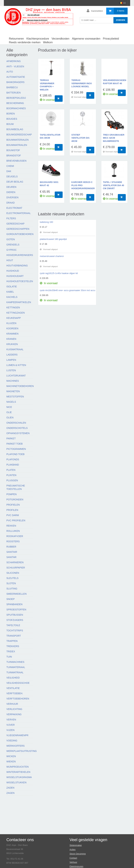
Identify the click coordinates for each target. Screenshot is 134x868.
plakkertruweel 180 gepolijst (53, 239)
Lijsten (11, 370)
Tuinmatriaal (15, 672)
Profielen (13, 505)
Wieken (11, 762)
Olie (9, 412)
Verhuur (12, 704)
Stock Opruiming (78, 854)
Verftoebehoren (18, 699)
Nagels (11, 402)
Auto (10, 72)
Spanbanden (14, 604)
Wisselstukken (16, 782)
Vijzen (10, 730)
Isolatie (12, 287)
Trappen (12, 641)
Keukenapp (14, 318)
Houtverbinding (17, 266)
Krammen (12, 334)
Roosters (13, 541)
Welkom (48, 42)
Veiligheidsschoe (18, 683)
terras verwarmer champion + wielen (47, 85)
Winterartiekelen (18, 772)
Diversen (12, 197)
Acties (72, 849)
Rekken (11, 526)
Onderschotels (17, 428)
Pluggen (12, 480)
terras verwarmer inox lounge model (82, 83)
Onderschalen (16, 423)
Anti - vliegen (15, 66)
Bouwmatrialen (17, 145)
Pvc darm (13, 515)
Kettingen (13, 307)
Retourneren (16, 39)
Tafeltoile (13, 625)
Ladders (12, 355)
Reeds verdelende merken (25, 42)
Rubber (11, 547)
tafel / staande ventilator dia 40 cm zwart (114, 185)
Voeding (12, 741)
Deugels (12, 176)
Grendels (13, 245)
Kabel (10, 292)
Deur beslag (15, 182)
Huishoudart (15, 276)
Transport (14, 636)
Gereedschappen (18, 229)
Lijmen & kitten (16, 365)
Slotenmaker (76, 845)
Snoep (11, 599)
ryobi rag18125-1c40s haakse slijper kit (59, 273)
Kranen (11, 339)
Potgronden (15, 500)
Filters (11, 218)
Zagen (10, 793)
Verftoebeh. (15, 693)
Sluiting (12, 589)
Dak (9, 171)
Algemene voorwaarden (86, 39)
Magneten (13, 391)
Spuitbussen (15, 615)
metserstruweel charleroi (52, 256)
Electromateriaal (19, 213)
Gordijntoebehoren (20, 234)
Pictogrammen (16, 449)
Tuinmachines (15, 662)
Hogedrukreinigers (20, 255)
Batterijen (14, 93)
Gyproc (12, 250)
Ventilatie (13, 688)
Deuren (11, 187)
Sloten (11, 583)
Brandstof (14, 156)
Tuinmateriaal (16, 667)
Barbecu (12, 87)
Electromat (14, 208)
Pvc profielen (16, 520)
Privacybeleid (111, 39)
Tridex (11, 651)
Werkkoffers (15, 746)
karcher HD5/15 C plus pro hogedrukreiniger (83, 185)
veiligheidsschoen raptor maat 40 (114, 82)
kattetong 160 (47, 222)
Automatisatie (16, 77)
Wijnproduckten (18, 767)
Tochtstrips (15, 631)
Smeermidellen (16, 594)
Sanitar (11, 557)
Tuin (9, 657)
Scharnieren (15, 562)
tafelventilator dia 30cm (50, 136)
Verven (11, 720)
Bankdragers (15, 82)
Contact (73, 858)
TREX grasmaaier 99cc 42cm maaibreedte (114, 138)
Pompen (12, 494)
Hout (10, 260)
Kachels (12, 297)
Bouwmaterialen (18, 140)
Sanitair (12, 552)
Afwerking (14, 61)
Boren (11, 114)
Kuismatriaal (15, 349)
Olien (10, 418)
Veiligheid (13, 678)
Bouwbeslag (15, 129)
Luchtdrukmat (16, 376)
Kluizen (11, 323)
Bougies (12, 119)
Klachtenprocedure (38, 39)
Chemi (10, 166)
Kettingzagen (16, 313)
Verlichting (14, 709)
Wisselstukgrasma (19, 777)
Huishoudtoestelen (20, 281)
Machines (13, 381)
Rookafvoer (15, 536)
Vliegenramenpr (17, 735)
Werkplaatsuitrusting (22, 751)
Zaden (10, 788)
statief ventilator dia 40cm (80, 138)
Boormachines (16, 108)
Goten (11, 239)
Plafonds (13, 459)
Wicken (11, 756)
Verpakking (14, 714)
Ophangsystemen (18, 433)
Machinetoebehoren (20, 386)
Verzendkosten (60, 39)
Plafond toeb (15, 454)
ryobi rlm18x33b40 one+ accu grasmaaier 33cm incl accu (68, 290)
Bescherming (15, 103)
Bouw (10, 124)
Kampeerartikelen (19, 302)
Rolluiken (13, 531)
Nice (9, 407)
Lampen (11, 360)
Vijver (11, 725)
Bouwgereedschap (19, 135)
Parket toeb (14, 444)
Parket (11, 438)
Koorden (12, 328)
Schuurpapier (16, 568)
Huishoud (13, 271)
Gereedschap (15, 224)
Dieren (11, 192)
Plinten (11, 475)
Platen (11, 470)
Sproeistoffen (16, 610)
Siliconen (13, 573)
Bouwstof (13, 150)
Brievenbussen (16, 161)
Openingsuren (76, 866)
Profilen (12, 510)
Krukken (12, 344)
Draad (11, 203)
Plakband (13, 465)
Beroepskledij (16, 98)
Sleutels (12, 578)
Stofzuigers (15, 620)
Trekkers (13, 646)
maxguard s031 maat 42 (49, 184)
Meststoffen (15, 397)
